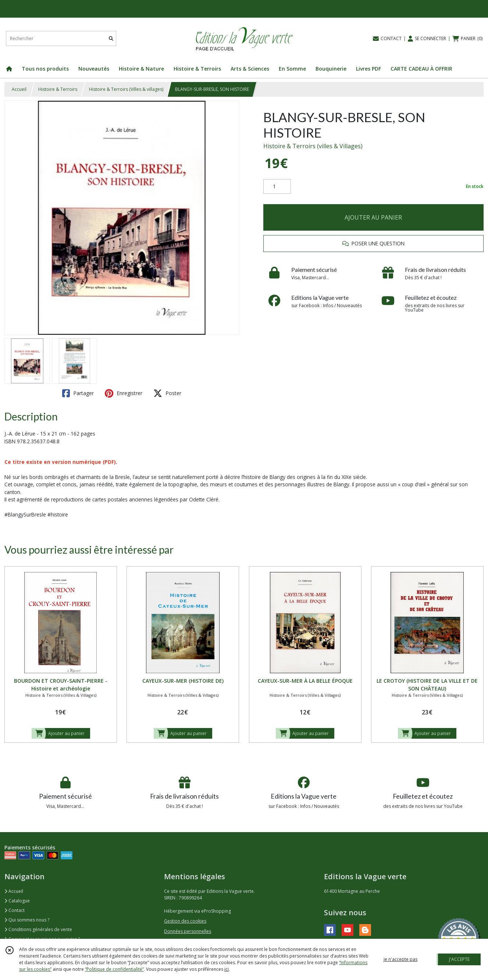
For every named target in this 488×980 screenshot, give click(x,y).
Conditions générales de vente (38, 929)
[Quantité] (277, 187)
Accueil (19, 89)
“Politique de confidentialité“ (114, 969)
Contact (15, 910)
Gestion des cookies (185, 921)
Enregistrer (124, 393)
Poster (167, 393)
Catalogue (17, 901)
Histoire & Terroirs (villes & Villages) (313, 146)
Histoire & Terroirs (58, 89)
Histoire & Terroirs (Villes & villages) (126, 89)
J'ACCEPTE (459, 959)
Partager (78, 393)
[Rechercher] (111, 38)
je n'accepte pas (400, 959)
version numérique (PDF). (85, 462)
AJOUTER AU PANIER (373, 217)
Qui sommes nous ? (27, 920)
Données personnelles (188, 931)
